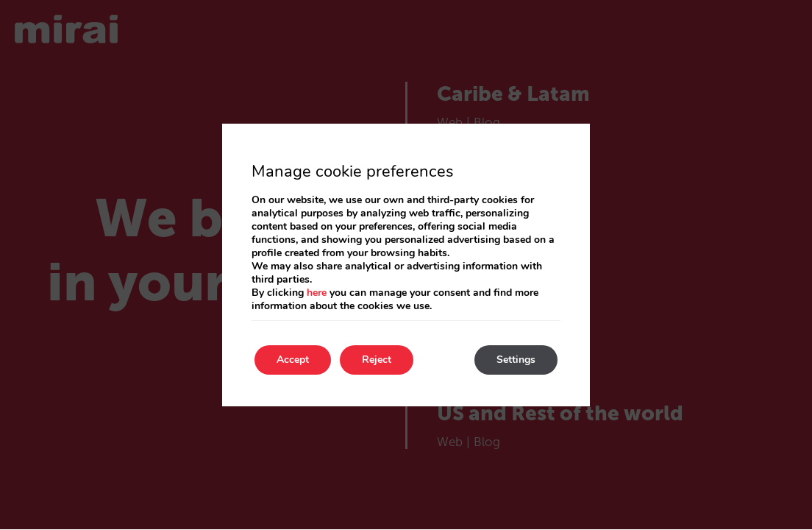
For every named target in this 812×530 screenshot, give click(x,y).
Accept (293, 360)
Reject (377, 360)
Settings (516, 360)
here (317, 293)
